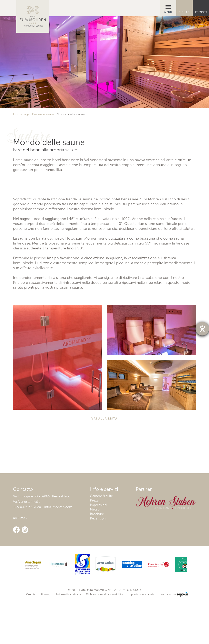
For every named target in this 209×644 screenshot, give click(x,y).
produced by (174, 640)
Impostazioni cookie (141, 640)
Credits (31, 640)
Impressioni (99, 550)
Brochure (97, 559)
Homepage (21, 114)
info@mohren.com (58, 553)
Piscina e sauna (43, 114)
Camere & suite (101, 541)
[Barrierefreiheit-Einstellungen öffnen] (202, 329)
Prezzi (95, 546)
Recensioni (98, 564)
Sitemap (46, 640)
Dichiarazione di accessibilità (104, 640)
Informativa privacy (68, 640)
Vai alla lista (104, 464)
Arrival (20, 564)
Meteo (95, 555)
